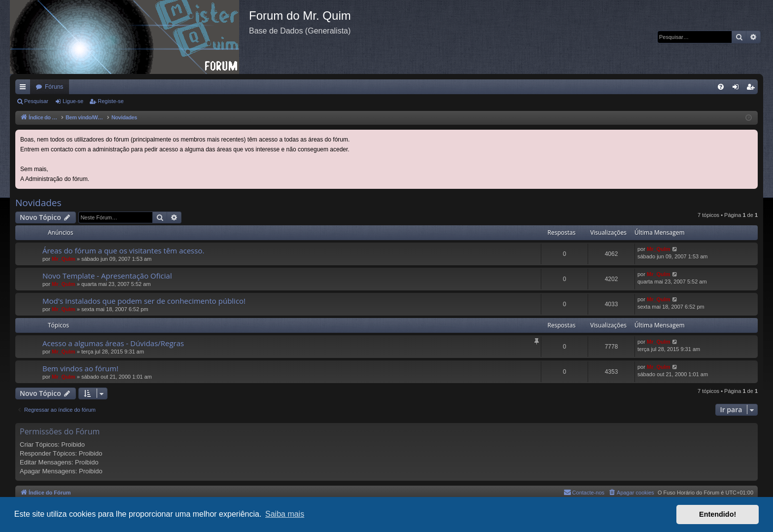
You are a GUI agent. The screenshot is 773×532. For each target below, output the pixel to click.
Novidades (38, 203)
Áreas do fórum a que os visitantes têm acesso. (123, 250)
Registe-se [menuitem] (753, 89)
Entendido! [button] (718, 514)
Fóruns (54, 87)
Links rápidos (25, 89)
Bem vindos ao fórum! (80, 368)
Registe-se (111, 101)
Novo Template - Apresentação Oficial (107, 276)
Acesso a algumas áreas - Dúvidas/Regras (113, 343)
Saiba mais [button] (285, 514)
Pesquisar (36, 101)
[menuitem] (721, 87)
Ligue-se (73, 101)
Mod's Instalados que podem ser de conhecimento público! (144, 301)
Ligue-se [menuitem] (738, 89)
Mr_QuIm (64, 259)
